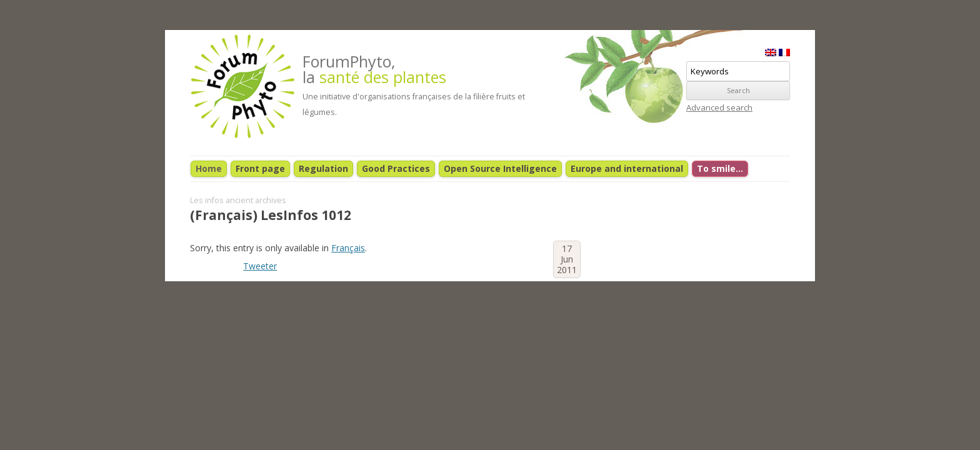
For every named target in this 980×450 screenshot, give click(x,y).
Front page (260, 168)
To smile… (720, 168)
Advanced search (719, 107)
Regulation (323, 168)
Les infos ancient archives (238, 200)
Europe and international (627, 168)
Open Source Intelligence (500, 168)
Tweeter (260, 266)
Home (209, 168)
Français (348, 248)
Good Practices (396, 168)
